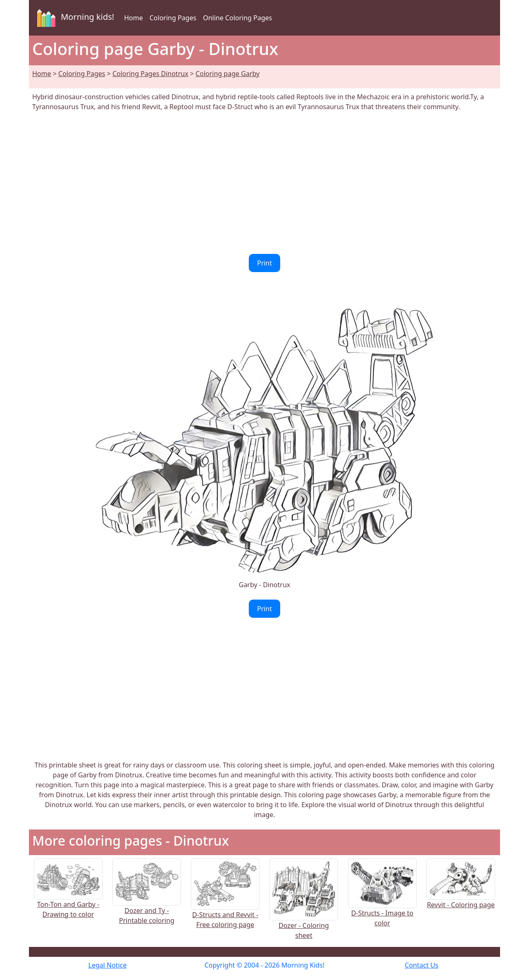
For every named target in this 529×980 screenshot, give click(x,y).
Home (133, 18)
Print (264, 263)
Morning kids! (74, 18)
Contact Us (421, 965)
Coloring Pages (173, 18)
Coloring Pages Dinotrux (150, 74)
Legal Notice (108, 965)
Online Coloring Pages (237, 18)
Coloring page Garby (228, 74)
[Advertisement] (264, 183)
